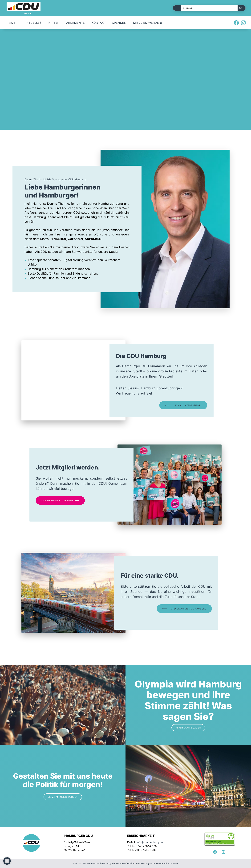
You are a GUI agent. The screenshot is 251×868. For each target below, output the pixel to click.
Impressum (151, 863)
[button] (7, 861)
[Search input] (209, 8)
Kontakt (140, 863)
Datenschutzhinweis (168, 863)
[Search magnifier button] (242, 8)
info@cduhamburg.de (150, 842)
